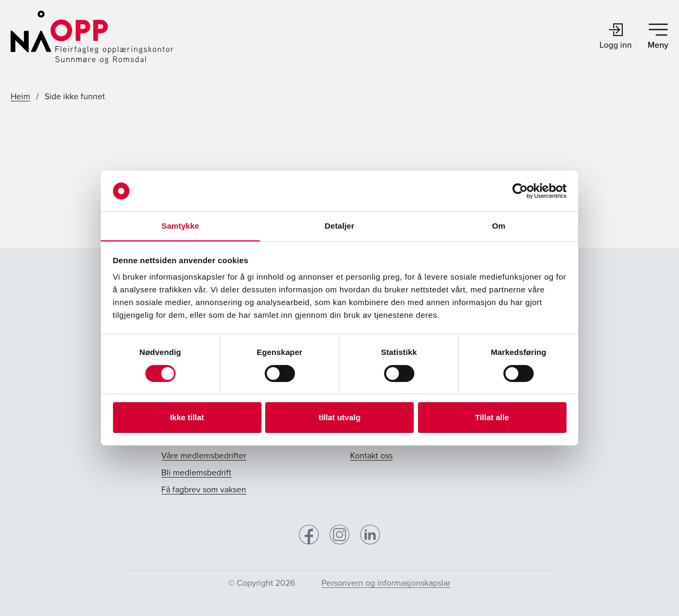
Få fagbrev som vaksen (204, 489)
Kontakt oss (371, 456)
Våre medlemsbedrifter (204, 456)
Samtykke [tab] (181, 226)
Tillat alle (492, 417)
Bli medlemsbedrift (196, 472)
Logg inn (616, 37)
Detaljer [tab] (339, 226)
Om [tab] (498, 226)
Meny (658, 37)
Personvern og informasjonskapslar (386, 583)
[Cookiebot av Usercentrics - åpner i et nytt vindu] (520, 191)
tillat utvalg (339, 417)
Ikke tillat (187, 417)
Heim (20, 96)
